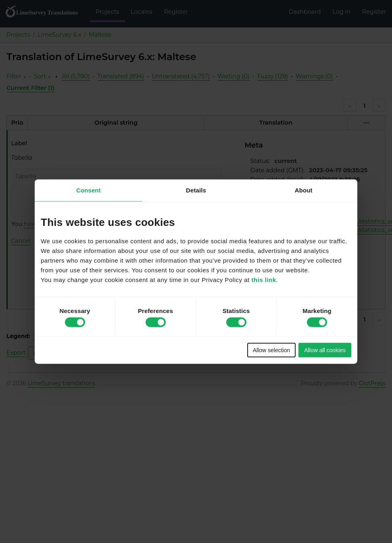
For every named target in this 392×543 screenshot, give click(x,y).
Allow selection (272, 350)
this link (264, 279)
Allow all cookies (325, 350)
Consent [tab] (89, 190)
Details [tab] (196, 190)
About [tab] (304, 190)
